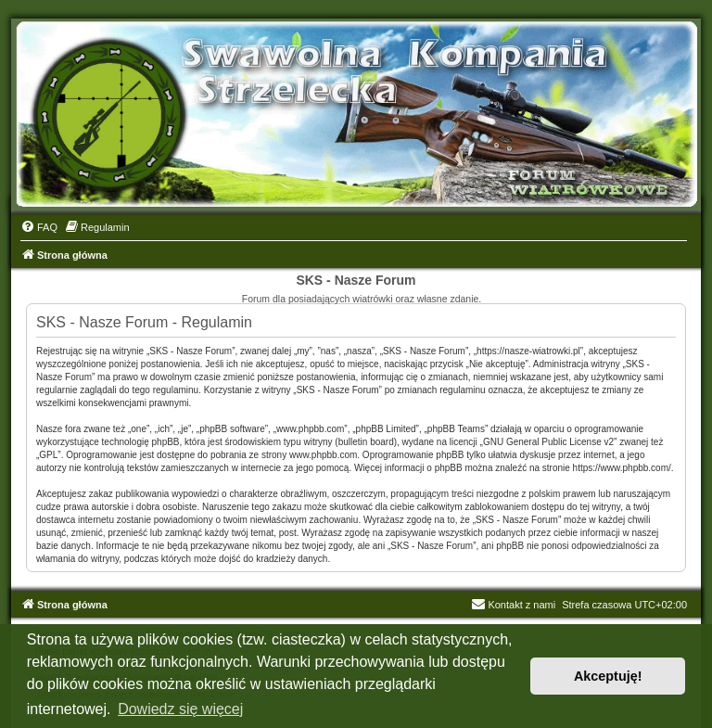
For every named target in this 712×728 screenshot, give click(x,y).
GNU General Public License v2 (548, 442)
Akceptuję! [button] (608, 676)
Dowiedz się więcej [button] (180, 709)
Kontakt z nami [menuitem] (513, 605)
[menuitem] (39, 227)
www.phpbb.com (323, 455)
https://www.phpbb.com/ (622, 468)
